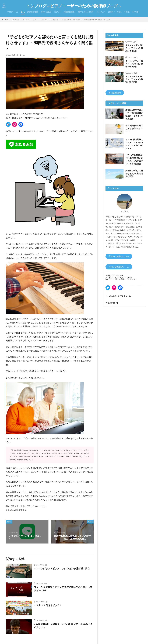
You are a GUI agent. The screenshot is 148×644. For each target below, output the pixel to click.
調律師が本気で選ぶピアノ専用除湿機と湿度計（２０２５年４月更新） (134, 114)
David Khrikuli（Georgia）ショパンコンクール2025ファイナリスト (63, 626)
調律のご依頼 (33, 12)
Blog (23, 12)
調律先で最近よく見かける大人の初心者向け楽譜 (134, 173)
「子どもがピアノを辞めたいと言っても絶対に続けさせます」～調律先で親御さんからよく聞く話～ (75, 19)
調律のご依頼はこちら (119, 256)
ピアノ (57, 12)
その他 (127, 12)
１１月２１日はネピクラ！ (48, 605)
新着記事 (16, 19)
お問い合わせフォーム (119, 267)
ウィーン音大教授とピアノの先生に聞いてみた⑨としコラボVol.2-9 (63, 589)
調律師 (111, 12)
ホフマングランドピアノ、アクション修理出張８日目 (134, 64)
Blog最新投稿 (115, 93)
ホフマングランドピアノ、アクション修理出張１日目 (62, 568)
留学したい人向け (86, 12)
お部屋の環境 (69, 12)
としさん (100, 12)
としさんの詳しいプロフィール (118, 296)
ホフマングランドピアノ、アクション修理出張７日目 (134, 79)
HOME (7, 19)
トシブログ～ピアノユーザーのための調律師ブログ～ (74, 6)
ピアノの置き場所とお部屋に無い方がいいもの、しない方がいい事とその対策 (134, 159)
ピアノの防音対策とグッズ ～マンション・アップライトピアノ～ (134, 144)
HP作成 (135, 12)
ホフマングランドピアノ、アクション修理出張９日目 (134, 48)
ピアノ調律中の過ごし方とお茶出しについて (134, 128)
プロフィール (13, 12)
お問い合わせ (46, 12)
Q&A (119, 12)
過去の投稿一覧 (112, 303)
